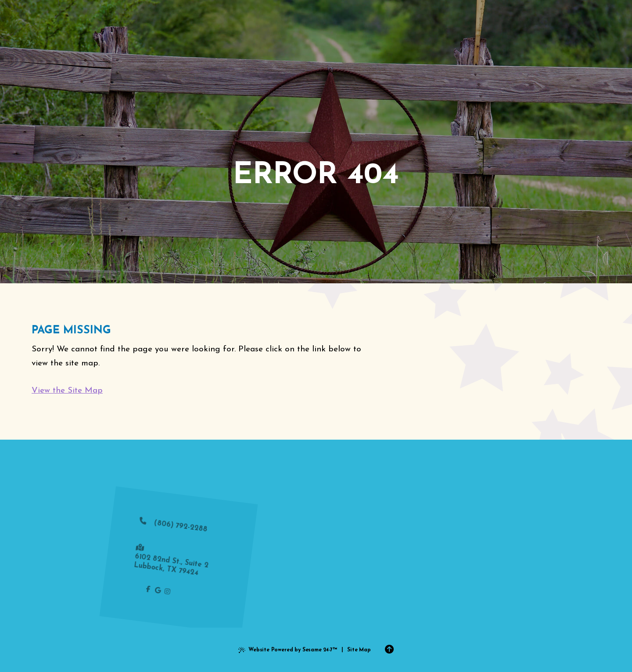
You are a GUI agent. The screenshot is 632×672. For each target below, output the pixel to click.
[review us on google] (151, 591)
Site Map (359, 650)
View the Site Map (67, 391)
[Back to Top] (389, 650)
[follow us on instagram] (160, 592)
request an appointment (385, 594)
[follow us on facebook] (141, 590)
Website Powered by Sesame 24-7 (288, 651)
